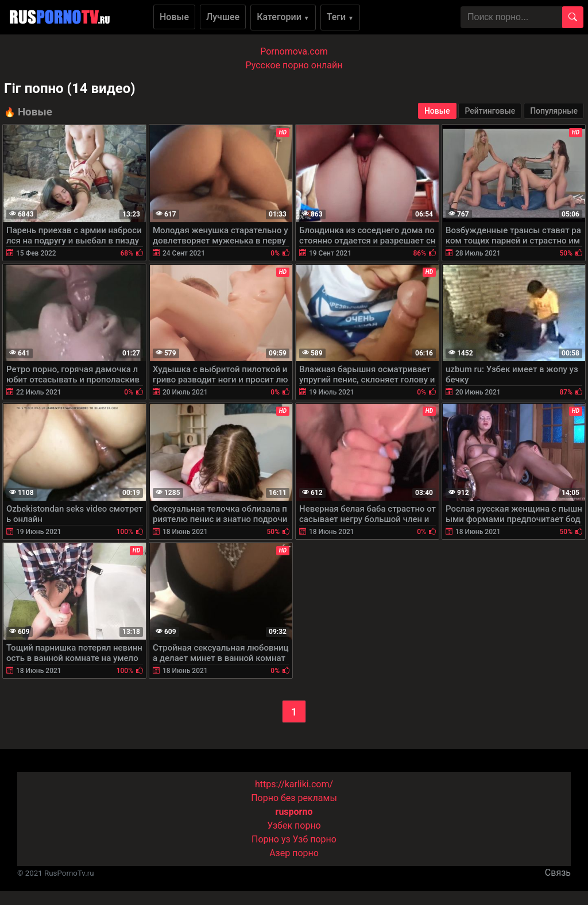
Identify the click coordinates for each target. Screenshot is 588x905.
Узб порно (315, 839)
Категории (283, 17)
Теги (340, 17)
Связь (558, 873)
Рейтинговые (490, 111)
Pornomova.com (294, 51)
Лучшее (223, 17)
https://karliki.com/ (294, 784)
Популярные (554, 111)
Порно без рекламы (294, 798)
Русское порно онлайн (294, 65)
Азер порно (294, 853)
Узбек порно (294, 825)
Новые (174, 17)
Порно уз (271, 839)
